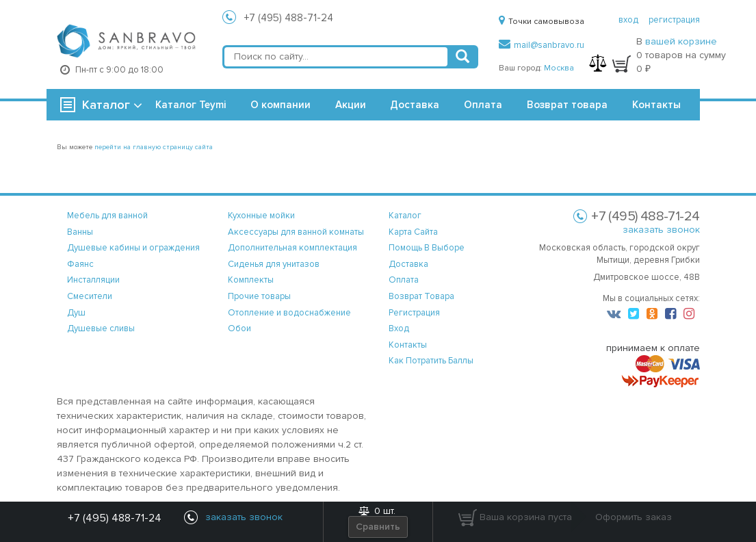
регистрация (674, 20)
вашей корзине (681, 41)
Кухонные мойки (261, 216)
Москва (559, 68)
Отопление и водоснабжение (289, 313)
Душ (76, 313)
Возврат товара (567, 105)
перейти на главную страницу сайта (154, 147)
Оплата (483, 105)
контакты (408, 345)
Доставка (415, 105)
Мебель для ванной (107, 216)
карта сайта (413, 232)
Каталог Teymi (191, 105)
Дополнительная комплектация (292, 248)
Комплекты (251, 280)
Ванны (80, 232)
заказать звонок (661, 230)
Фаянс (80, 264)
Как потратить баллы (431, 361)
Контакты (656, 105)
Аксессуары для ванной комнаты (296, 232)
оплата (404, 280)
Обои (239, 328)
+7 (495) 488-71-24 (289, 18)
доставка (408, 264)
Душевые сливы (101, 328)
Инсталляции (93, 280)
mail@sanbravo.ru (542, 45)
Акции (351, 105)
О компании (281, 105)
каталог (405, 216)
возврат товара (421, 296)
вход (628, 20)
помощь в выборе (427, 248)
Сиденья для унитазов (274, 264)
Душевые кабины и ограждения (133, 248)
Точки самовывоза (542, 22)
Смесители (90, 296)
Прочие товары (259, 296)
